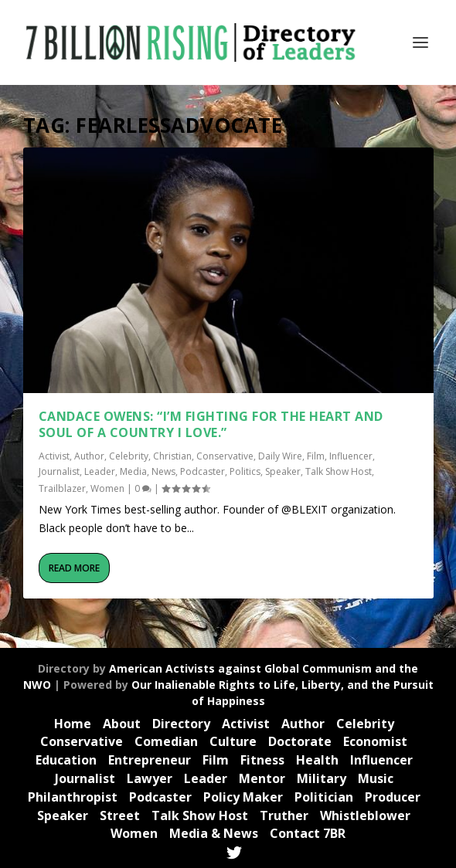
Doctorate (300, 741)
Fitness (262, 760)
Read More (74, 568)
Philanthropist (73, 797)
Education (66, 760)
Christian (172, 456)
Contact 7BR (308, 833)
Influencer (351, 456)
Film (316, 456)
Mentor (262, 778)
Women (107, 488)
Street (120, 815)
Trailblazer (62, 488)
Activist (54, 456)
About (122, 724)
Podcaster (202, 471)
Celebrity (129, 456)
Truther (284, 815)
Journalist (59, 471)
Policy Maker (243, 797)
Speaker (283, 471)
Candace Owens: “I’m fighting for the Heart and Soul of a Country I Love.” (211, 424)
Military (322, 778)
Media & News (214, 833)
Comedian (166, 741)
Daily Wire (280, 456)
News (163, 471)
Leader (100, 471)
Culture (233, 741)
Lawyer (150, 778)
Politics (245, 471)
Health (317, 760)
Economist (375, 741)
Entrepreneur (150, 760)
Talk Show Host (339, 471)
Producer (393, 797)
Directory (181, 724)
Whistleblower (365, 815)
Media (133, 471)
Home (73, 724)
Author (89, 456)
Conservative (225, 456)
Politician (324, 797)
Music (376, 778)
